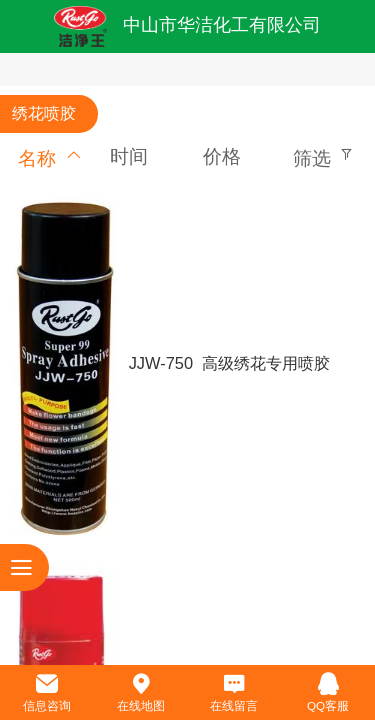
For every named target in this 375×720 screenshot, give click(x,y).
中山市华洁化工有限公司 (222, 25)
